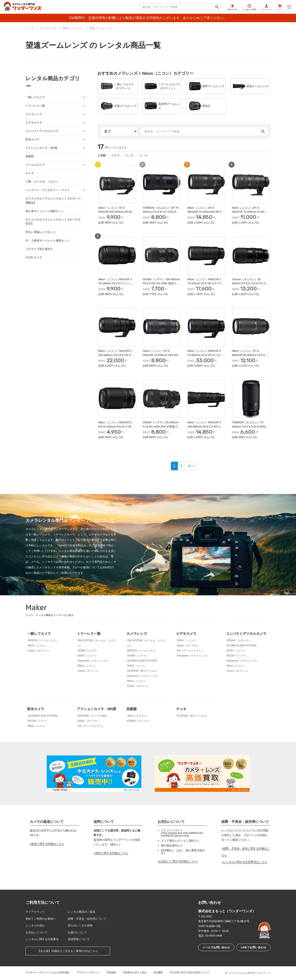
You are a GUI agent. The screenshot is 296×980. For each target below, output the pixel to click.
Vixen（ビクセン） (138, 716)
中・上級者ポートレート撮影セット (48, 240)
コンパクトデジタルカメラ (42, 131)
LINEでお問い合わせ (253, 947)
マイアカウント (35, 912)
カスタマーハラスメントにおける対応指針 (48, 972)
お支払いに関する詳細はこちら (178, 861)
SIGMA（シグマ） (88, 651)
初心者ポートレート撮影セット (45, 211)
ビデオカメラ (34, 122)
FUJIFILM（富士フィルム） (143, 671)
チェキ (30, 173)
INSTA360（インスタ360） (93, 716)
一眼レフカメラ (35, 97)
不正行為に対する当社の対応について (189, 972)
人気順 (102, 155)
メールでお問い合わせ (216, 947)
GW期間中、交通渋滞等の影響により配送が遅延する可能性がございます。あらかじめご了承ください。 (148, 18)
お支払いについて (37, 932)
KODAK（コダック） (239, 640)
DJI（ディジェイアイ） (190, 651)
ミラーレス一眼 (35, 106)
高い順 (143, 155)
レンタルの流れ (35, 925)
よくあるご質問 (249, 7)
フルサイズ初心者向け (39, 249)
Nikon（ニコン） (38, 646)
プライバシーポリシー (88, 972)
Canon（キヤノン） (39, 651)
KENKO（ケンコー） (139, 721)
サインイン (267, 7)
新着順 (115, 155)
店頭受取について (79, 939)
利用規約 (112, 972)
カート (280, 7)
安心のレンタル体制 (80, 925)
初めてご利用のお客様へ (41, 919)
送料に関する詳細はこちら (112, 853)
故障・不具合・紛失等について (87, 919)
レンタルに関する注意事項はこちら (245, 862)
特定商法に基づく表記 (135, 972)
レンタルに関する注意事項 (42, 939)
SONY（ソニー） (87, 656)
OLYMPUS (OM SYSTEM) (142, 661)
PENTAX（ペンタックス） (43, 640)
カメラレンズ (34, 114)
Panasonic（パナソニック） (94, 661)
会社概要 (158, 972)
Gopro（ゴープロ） (188, 646)
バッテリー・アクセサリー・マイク (48, 190)
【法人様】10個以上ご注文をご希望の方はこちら (68, 951)
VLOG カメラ (34, 257)
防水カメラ (32, 139)
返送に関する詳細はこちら (48, 844)
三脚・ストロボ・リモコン (42, 182)
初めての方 (232, 7)
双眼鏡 (30, 156)
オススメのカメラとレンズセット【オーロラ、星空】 (54, 222)
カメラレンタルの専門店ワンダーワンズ (250, 973)
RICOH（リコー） (237, 656)
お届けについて (77, 932)
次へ (191, 466)
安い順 (129, 155)
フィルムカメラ (35, 165)
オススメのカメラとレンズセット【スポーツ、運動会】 (54, 201)
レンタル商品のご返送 (82, 912)
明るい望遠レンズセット (41, 232)
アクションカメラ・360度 (42, 148)
